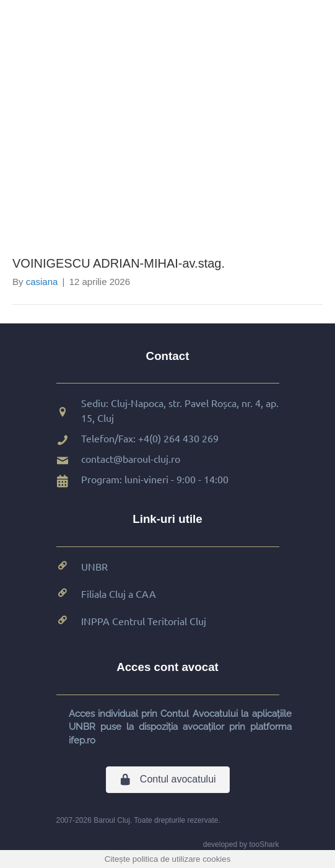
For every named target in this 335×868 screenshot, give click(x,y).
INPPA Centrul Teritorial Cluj (144, 621)
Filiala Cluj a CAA (119, 594)
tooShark (264, 844)
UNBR (94, 566)
